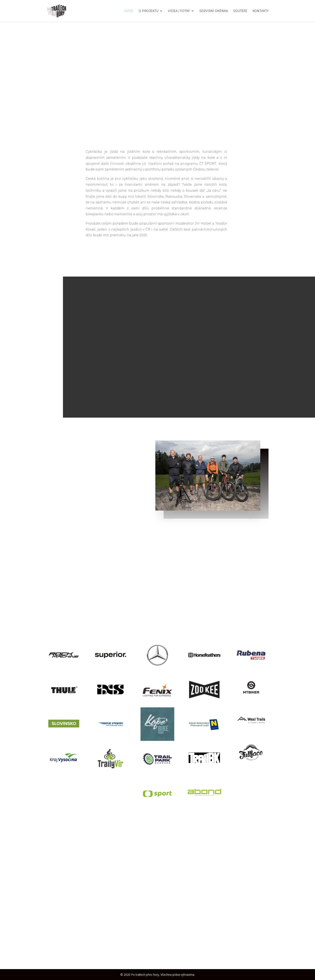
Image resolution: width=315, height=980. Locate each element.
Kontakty (261, 11)
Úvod (129, 11)
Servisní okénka (214, 11)
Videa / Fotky (179, 11)
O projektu (149, 11)
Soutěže (240, 11)
